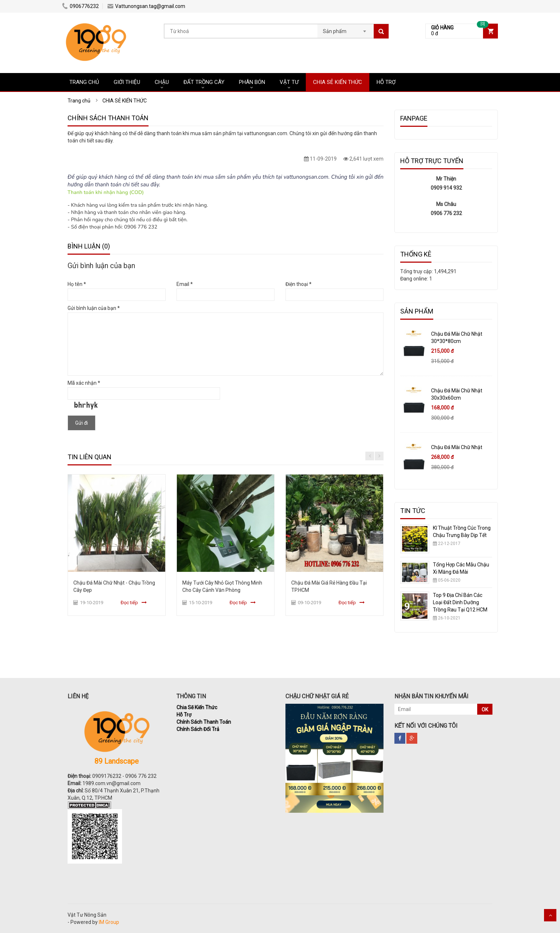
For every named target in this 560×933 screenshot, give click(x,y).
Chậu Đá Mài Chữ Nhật (457, 447)
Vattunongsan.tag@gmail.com (146, 6)
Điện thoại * (299, 284)
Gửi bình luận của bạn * (94, 308)
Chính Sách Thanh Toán (204, 722)
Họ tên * (77, 284)
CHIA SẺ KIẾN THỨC (338, 82)
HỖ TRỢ (386, 82)
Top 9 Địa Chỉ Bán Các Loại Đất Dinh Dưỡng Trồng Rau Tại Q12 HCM (460, 602)
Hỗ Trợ (184, 715)
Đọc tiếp (129, 603)
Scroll (550, 915)
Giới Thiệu (127, 82)
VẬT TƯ (289, 82)
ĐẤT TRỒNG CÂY (204, 82)
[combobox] (346, 29)
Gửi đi (82, 423)
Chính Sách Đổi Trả (198, 729)
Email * (185, 284)
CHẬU (162, 82)
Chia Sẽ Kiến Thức (197, 707)
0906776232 (80, 6)
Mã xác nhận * (84, 383)
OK (485, 710)
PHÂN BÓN (252, 82)
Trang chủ (84, 82)
